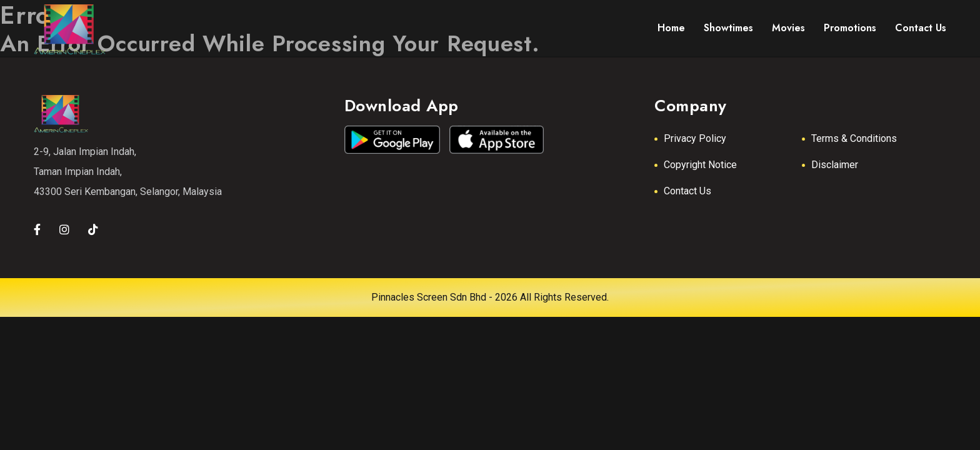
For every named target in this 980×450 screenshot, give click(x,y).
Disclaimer (835, 165)
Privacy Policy (695, 138)
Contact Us (687, 191)
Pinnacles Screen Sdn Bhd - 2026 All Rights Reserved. (490, 297)
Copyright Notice (700, 165)
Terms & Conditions (854, 138)
